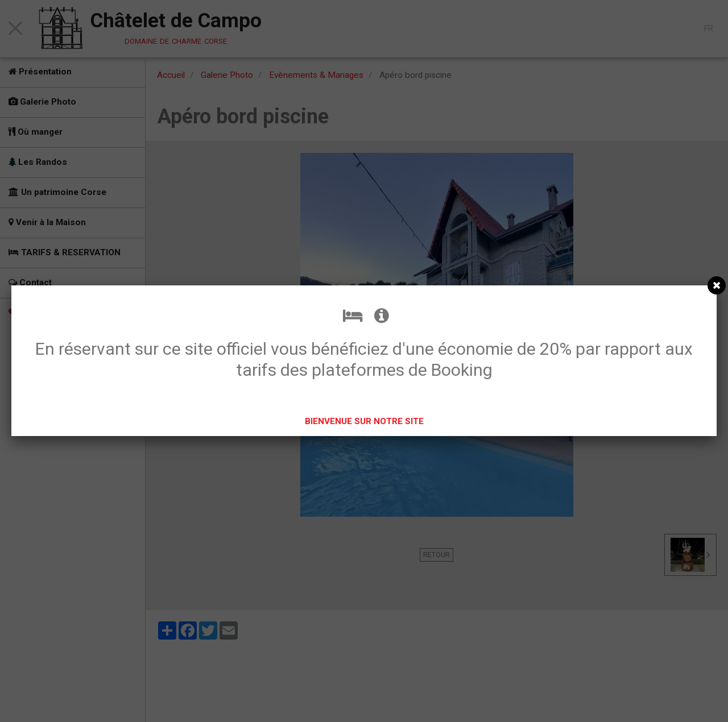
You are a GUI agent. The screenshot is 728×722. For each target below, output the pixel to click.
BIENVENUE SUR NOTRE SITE (364, 421)
